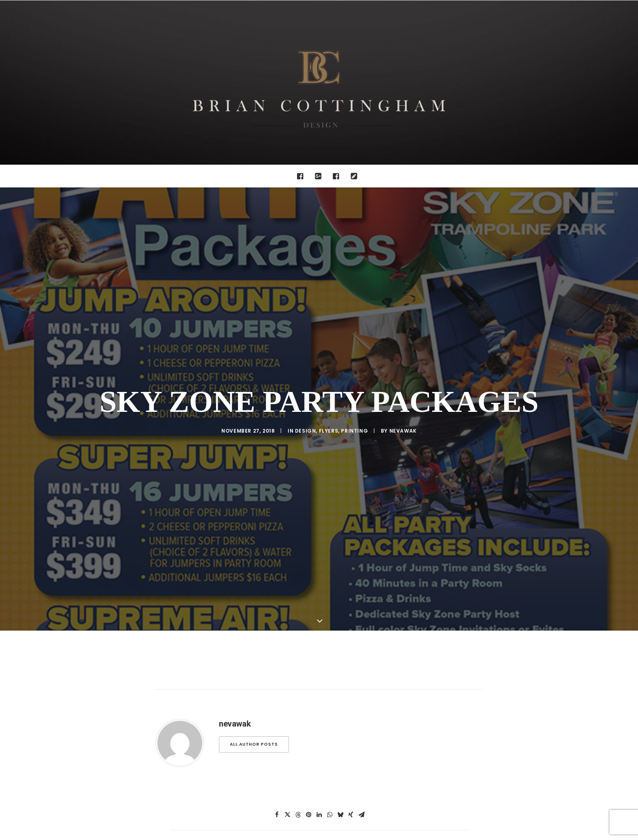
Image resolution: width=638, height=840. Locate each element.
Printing (354, 410)
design (306, 410)
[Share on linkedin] (319, 774)
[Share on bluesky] (340, 774)
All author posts (254, 704)
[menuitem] (302, 176)
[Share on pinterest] (308, 774)
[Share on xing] (351, 774)
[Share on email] (361, 774)
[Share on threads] (298, 774)
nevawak (403, 410)
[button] (302, 176)
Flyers (329, 410)
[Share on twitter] (287, 774)
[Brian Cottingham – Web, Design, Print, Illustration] (319, 83)
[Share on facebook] (277, 774)
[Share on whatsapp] (330, 774)
